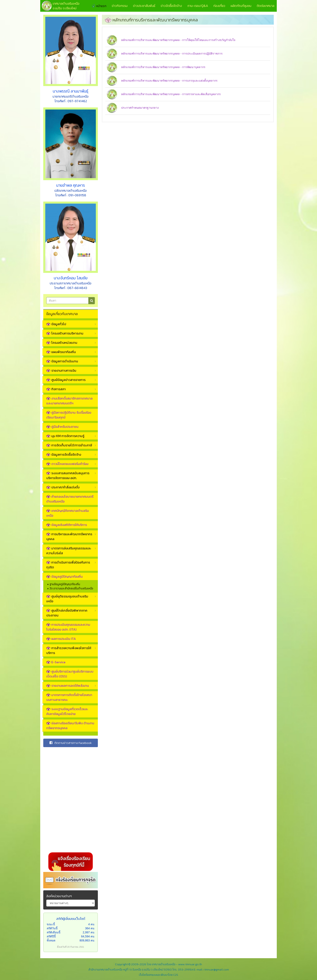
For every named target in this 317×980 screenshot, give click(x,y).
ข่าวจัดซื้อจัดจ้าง (171, 6)
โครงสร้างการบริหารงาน (65, 333)
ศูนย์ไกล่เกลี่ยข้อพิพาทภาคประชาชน (67, 613)
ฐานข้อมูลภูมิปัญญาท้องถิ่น (65, 584)
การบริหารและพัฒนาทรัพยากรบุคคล (69, 536)
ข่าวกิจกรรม (120, 6)
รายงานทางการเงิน (61, 370)
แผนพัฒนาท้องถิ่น (61, 352)
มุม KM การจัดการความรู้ (65, 436)
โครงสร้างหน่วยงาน (62, 343)
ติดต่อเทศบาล (266, 6)
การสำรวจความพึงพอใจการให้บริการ (69, 650)
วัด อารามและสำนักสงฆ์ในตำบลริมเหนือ (71, 588)
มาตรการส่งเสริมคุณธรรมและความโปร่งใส (69, 551)
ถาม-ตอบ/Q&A (198, 6)
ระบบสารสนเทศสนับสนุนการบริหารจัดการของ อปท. (68, 475)
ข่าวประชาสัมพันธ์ (144, 6)
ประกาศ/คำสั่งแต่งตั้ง (63, 487)
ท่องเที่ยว (219, 6)
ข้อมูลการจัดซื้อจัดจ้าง (64, 454)
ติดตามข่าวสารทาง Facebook (71, 743)
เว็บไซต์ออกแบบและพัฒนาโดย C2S (158, 975)
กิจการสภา (56, 389)
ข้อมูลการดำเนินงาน (62, 361)
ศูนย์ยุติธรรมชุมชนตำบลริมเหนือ (67, 599)
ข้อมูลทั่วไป (56, 324)
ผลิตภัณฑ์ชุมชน (241, 6)
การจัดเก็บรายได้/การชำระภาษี (69, 445)
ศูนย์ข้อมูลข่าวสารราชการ (66, 380)
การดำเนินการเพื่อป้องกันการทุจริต (68, 565)
